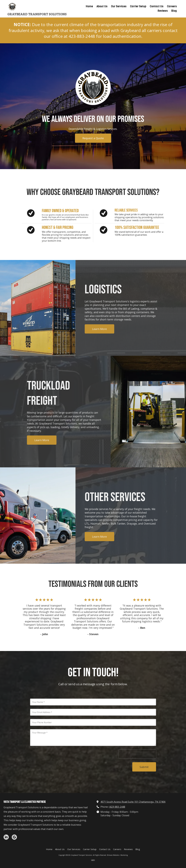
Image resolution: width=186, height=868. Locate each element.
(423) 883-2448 (117, 807)
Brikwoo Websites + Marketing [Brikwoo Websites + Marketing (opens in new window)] (117, 855)
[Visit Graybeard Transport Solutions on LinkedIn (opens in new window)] (6, 837)
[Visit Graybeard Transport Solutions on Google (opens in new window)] (14, 837)
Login (93, 860)
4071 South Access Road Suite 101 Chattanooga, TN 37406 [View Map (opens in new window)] (133, 802)
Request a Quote (93, 138)
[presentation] (139, 755)
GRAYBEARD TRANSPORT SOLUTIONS (37, 14)
